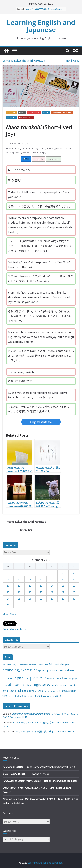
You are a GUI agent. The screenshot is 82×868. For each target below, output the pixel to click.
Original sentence (41, 422)
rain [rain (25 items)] (49, 691)
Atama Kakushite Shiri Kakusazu (24, 60)
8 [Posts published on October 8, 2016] (63, 579)
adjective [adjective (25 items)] (7, 665)
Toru (11, 143)
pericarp (59, 148)
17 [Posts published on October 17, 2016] (8, 592)
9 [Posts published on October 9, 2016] (74, 579)
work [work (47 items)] (58, 696)
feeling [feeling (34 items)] (45, 670)
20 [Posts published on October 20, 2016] (41, 592)
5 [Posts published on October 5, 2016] (30, 579)
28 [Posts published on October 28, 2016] (52, 599)
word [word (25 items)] (52, 696)
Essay (22, 112)
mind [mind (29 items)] (52, 685)
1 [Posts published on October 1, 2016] (63, 573)
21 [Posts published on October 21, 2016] (52, 592)
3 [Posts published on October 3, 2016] (8, 579)
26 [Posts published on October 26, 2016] (30, 599)
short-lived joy (40, 153)
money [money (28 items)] (65, 685)
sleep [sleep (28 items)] (68, 691)
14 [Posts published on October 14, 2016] (52, 586)
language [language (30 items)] (73, 679)
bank (11, 148)
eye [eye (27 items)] (40, 670)
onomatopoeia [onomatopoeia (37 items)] (10, 691)
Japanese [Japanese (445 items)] (35, 677)
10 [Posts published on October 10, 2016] (8, 586)
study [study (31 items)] (74, 691)
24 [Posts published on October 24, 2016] (8, 599)
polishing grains (13, 153)
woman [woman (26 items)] (46, 696)
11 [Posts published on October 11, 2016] (19, 586)
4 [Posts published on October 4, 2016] (19, 579)
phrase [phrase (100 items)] (23, 690)
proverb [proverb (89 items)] (41, 690)
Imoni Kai (72, 60)
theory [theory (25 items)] (10, 696)
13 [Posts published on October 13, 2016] (41, 586)
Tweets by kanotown (14, 629)
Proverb (11, 117)
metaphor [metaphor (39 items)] (44, 685)
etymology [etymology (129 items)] (12, 670)
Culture (11, 112)
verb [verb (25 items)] (34, 696)
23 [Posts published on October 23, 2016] (74, 592)
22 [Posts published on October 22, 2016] (63, 592)
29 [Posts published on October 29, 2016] (63, 599)
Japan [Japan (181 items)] (18, 678)
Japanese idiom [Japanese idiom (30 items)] (54, 679)
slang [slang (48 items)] (63, 691)
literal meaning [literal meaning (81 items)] (13, 684)
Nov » (13, 614)
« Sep (6, 614)
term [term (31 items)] (5, 696)
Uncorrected (26, 117)
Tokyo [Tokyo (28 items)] (17, 696)
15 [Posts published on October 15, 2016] (63, 586)
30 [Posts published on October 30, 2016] (74, 599)
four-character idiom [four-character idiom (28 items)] (58, 670)
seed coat (27, 153)
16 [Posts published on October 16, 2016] (74, 586)
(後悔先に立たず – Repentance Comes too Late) (40, 781)
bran (17, 148)
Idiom (46, 112)
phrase (68, 148)
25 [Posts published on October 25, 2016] (19, 599)
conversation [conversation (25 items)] (42, 665)
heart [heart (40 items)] (71, 670)
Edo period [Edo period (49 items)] (55, 664)
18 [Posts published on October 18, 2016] (19, 592)
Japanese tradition (62, 112)
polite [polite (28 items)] (31, 691)
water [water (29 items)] (39, 696)
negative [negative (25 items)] (73, 685)
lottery (35, 148)
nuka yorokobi (47, 148)
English (39, 159)
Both (26, 159)
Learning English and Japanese (41, 26)
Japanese (26, 148)
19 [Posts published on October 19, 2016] (30, 592)
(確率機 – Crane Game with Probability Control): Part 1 (39, 767)
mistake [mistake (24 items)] (58, 685)
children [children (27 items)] (32, 665)
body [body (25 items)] (14, 665)
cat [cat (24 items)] (18, 665)
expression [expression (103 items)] (29, 670)
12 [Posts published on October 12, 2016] (30, 586)
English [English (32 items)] (65, 665)
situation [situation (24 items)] (55, 691)
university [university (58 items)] (26, 695)
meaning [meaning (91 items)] (31, 684)
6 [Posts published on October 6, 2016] (41, 579)
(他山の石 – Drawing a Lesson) (26, 774)
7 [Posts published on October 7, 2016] (52, 579)
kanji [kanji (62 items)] (65, 678)
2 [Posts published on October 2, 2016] (74, 573)
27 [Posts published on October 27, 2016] (41, 599)
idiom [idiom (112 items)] (7, 678)
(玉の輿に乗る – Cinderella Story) (44, 731)
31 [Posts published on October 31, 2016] (8, 605)
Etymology (34, 112)
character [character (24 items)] (24, 665)
